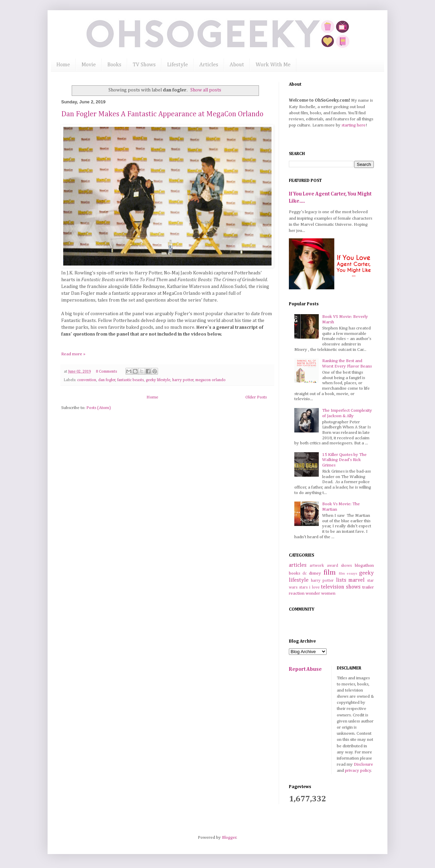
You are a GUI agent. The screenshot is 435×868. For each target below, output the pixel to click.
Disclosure (363, 764)
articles (298, 565)
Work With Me (273, 65)
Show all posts (206, 90)
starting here (354, 125)
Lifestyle (178, 65)
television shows (341, 587)
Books (114, 65)
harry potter (183, 380)
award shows (340, 566)
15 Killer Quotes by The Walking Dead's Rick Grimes (344, 460)
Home (63, 65)
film (330, 573)
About (237, 65)
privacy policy (358, 771)
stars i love (309, 588)
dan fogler (107, 380)
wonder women (320, 593)
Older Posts (256, 397)
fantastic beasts (130, 380)
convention (87, 380)
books (294, 573)
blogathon (364, 566)
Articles (209, 65)
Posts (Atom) (99, 408)
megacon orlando (211, 380)
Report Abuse (305, 669)
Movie (89, 65)
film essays (348, 574)
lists (341, 580)
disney (315, 573)
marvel (356, 580)
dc (304, 574)
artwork (317, 566)
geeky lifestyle (158, 380)
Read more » (73, 354)
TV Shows (144, 65)
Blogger (229, 838)
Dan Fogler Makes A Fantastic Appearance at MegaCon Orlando (162, 114)
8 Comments (106, 372)
